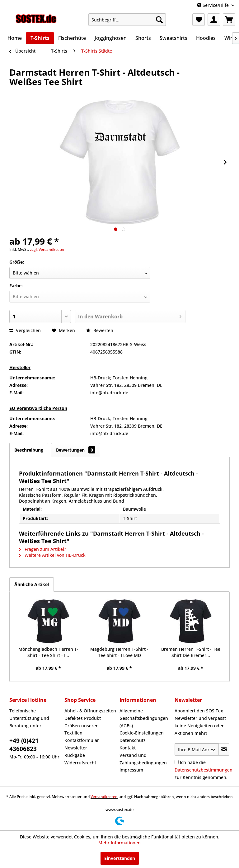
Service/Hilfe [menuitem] (213, 5)
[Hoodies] (206, 38)
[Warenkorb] (229, 20)
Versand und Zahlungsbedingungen (143, 759)
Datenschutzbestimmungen (204, 770)
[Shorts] (143, 38)
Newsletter (76, 748)
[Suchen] (159, 20)
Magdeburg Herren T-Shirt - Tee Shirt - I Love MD (119, 652)
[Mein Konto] (214, 20)
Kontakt (128, 748)
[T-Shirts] (40, 38)
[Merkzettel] (199, 20)
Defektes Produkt (83, 718)
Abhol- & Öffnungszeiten (90, 711)
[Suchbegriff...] (127, 20)
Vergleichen (25, 330)
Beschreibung (29, 450)
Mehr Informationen (119, 843)
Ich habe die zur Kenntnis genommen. (204, 770)
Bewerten (100, 330)
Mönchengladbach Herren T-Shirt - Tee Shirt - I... (48, 652)
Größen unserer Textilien (81, 729)
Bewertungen (76, 450)
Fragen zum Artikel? (42, 549)
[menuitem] (127, 20)
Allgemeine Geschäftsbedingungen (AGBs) (144, 718)
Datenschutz (133, 740)
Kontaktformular (82, 740)
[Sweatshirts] (173, 38)
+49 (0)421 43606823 (24, 745)
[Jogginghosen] (111, 38)
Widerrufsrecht (80, 763)
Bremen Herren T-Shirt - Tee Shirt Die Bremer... (191, 652)
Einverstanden (120, 858)
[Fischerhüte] (72, 38)
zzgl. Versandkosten (48, 249)
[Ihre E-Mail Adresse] (197, 749)
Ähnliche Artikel (32, 584)
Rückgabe (75, 755)
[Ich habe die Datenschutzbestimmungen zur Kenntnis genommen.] (177, 762)
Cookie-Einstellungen (142, 733)
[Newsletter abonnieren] (224, 749)
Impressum (131, 770)
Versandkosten (104, 797)
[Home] (15, 38)
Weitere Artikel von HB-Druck (52, 555)
